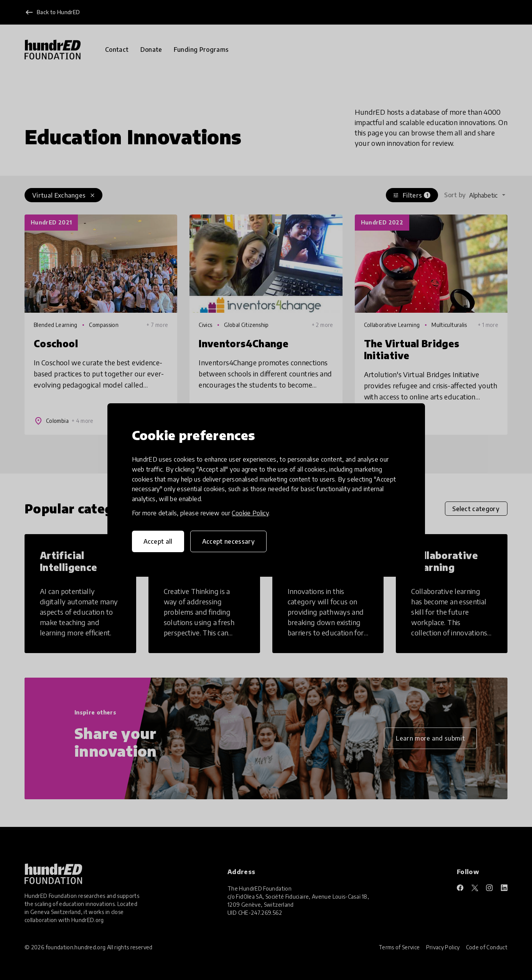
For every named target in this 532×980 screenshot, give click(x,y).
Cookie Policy (250, 513)
